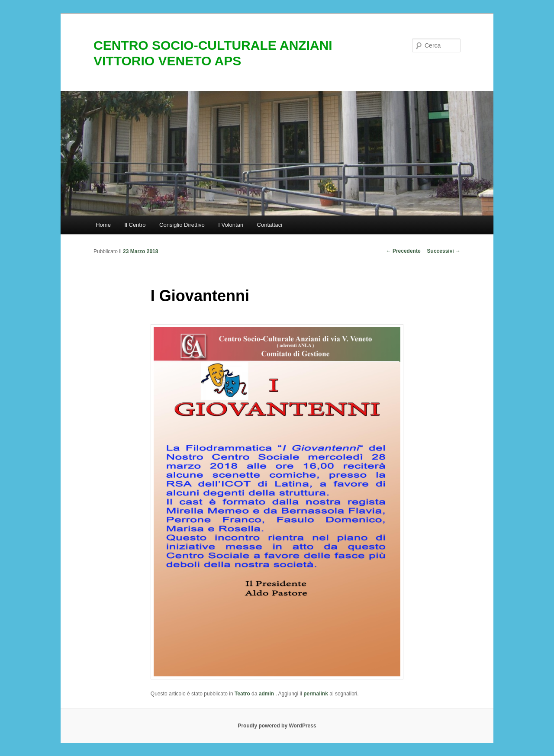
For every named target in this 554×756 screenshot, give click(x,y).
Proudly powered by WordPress (277, 726)
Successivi (444, 251)
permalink (316, 694)
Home (103, 225)
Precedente (403, 251)
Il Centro (135, 225)
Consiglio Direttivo (182, 225)
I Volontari (231, 225)
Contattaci (270, 225)
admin (267, 694)
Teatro (242, 694)
